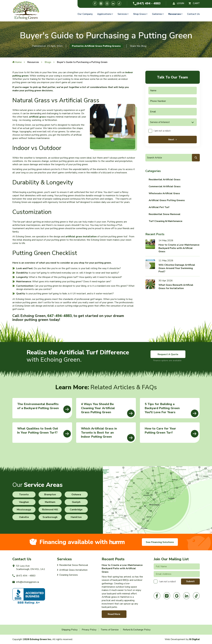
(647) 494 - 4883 (147, 3)
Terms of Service (110, 630)
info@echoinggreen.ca (26, 582)
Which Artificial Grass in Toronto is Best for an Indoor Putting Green (108, 434)
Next (171, 140)
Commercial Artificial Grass (165, 186)
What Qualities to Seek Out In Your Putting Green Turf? (44, 432)
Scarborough (50, 517)
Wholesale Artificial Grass (164, 193)
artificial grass (37, 117)
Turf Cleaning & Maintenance (166, 221)
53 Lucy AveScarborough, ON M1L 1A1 (29, 568)
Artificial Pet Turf (159, 207)
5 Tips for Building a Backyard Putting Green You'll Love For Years (172, 410)
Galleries (157, 14)
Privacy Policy (89, 630)
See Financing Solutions (160, 542)
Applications (104, 14)
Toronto (24, 495)
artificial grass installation (81, 237)
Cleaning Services (69, 575)
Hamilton (76, 517)
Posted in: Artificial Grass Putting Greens (96, 46)
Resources (175, 14)
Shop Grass (139, 14)
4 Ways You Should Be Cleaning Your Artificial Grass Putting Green (108, 410)
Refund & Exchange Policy (137, 630)
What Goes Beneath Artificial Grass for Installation (176, 287)
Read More (114, 614)
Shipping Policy (70, 630)
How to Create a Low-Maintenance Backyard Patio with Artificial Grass (179, 248)
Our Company (85, 14)
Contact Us (193, 14)
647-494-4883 (60, 316)
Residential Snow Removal (165, 214)
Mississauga (24, 510)
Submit (190, 581)
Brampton (50, 495)
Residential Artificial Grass (165, 180)
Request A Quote (168, 354)
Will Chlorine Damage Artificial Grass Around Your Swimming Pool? (177, 268)
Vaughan (24, 502)
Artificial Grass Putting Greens (167, 200)
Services (122, 14)
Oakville (24, 517)
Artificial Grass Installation (73, 570)
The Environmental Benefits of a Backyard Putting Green (44, 408)
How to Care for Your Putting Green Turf (172, 432)
